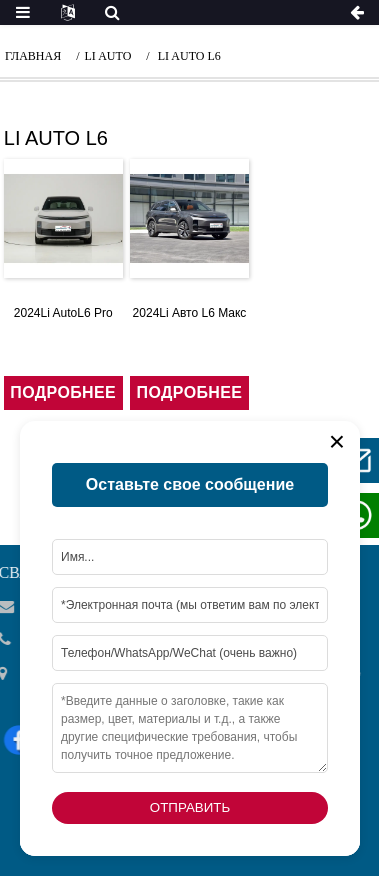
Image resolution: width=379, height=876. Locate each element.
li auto (108, 56)
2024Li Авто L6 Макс (190, 313)
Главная (33, 56)
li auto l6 (189, 56)
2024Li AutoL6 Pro (63, 313)
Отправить (190, 807)
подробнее (63, 392)
